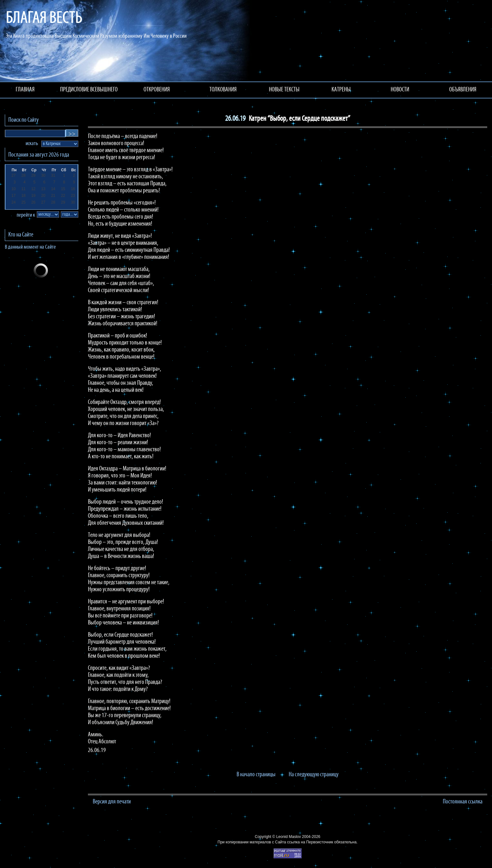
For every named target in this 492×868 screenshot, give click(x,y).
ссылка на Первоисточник (310, 842)
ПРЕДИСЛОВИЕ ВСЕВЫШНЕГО (89, 90)
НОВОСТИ (400, 90)
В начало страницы (256, 775)
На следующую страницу (314, 775)
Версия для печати (112, 802)
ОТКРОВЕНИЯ (157, 90)
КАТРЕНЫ (341, 90)
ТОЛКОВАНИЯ (223, 90)
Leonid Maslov (289, 837)
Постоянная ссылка (463, 802)
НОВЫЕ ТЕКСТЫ (284, 90)
